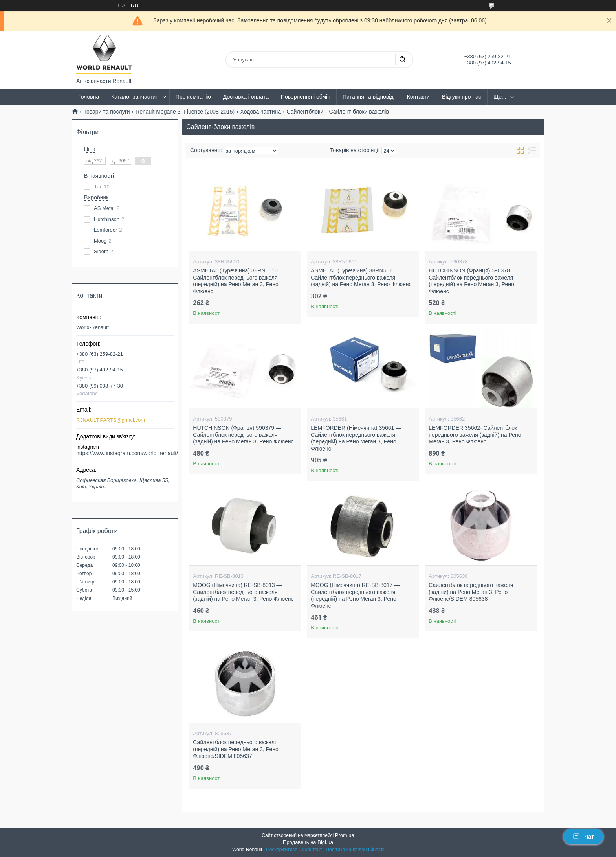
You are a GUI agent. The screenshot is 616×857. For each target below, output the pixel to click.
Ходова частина (261, 112)
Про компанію (193, 97)
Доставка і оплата (246, 97)
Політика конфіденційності (355, 850)
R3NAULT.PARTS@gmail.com (111, 420)
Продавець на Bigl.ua (308, 842)
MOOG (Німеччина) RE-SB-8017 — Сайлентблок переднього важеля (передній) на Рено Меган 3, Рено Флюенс (355, 595)
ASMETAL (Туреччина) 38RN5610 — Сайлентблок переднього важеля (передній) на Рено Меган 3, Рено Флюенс (239, 281)
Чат (583, 837)
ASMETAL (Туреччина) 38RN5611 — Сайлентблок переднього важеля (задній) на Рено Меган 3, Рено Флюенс (361, 277)
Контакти (418, 97)
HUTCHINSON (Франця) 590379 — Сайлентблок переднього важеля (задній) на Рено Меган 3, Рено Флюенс (243, 435)
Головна (89, 97)
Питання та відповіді (369, 97)
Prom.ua (345, 835)
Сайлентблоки (305, 112)
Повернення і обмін (306, 97)
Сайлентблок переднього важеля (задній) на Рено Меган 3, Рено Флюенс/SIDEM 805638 (471, 592)
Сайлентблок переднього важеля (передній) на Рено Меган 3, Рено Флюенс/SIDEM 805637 (236, 749)
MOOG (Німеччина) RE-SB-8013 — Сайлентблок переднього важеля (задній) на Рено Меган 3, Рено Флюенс (243, 592)
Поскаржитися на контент (294, 850)
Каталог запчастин (135, 97)
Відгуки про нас (462, 97)
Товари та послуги (106, 112)
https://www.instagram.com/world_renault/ (127, 453)
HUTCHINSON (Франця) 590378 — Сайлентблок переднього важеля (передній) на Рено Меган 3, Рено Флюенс (473, 281)
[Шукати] (402, 60)
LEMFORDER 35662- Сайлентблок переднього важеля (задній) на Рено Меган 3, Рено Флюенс (475, 435)
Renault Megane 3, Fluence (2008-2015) (185, 112)
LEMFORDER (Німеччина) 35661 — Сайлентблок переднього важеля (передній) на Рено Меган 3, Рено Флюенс (356, 438)
